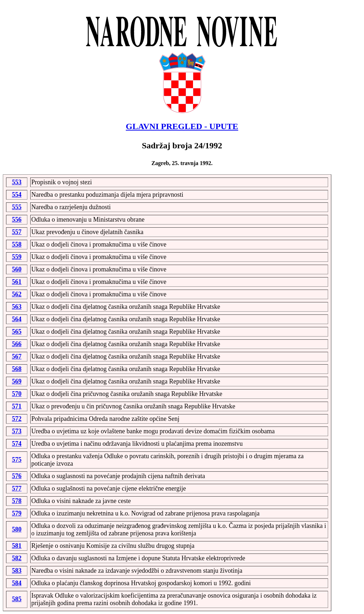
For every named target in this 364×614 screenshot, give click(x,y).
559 (17, 257)
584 (17, 583)
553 (17, 182)
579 (17, 513)
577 (17, 488)
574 (17, 444)
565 (17, 332)
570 (17, 394)
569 (17, 381)
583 (17, 571)
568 (17, 369)
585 (17, 599)
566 (17, 344)
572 (17, 419)
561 (17, 282)
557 (17, 232)
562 (17, 294)
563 (17, 307)
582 (17, 558)
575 (17, 460)
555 (17, 207)
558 (17, 244)
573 (17, 431)
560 (17, 269)
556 (17, 219)
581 (17, 546)
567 (17, 356)
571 (17, 406)
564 (17, 319)
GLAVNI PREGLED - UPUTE (182, 126)
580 (17, 529)
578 (17, 501)
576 (17, 476)
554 (17, 195)
